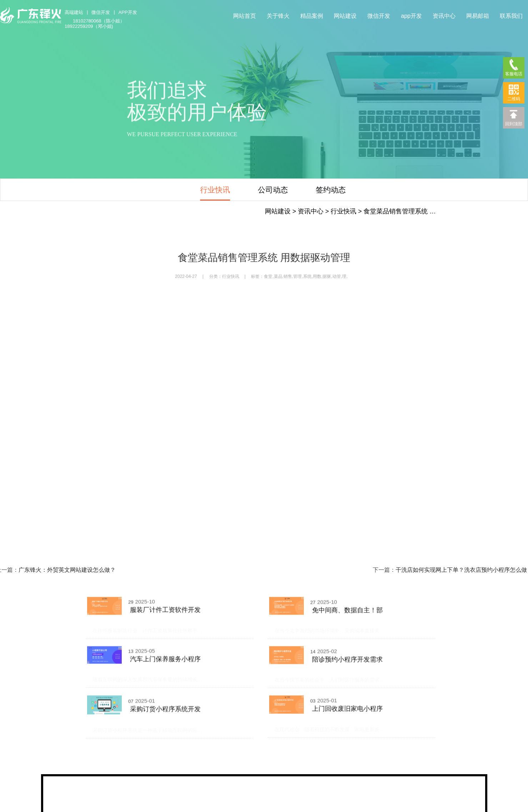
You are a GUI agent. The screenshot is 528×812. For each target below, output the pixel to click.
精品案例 (312, 16)
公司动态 (240, 190)
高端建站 (74, 12)
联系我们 (511, 16)
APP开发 (128, 12)
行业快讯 (182, 190)
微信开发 (101, 12)
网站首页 (245, 16)
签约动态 (298, 190)
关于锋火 (278, 16)
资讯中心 (444, 16)
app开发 (411, 16)
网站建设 (345, 16)
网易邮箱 (478, 16)
